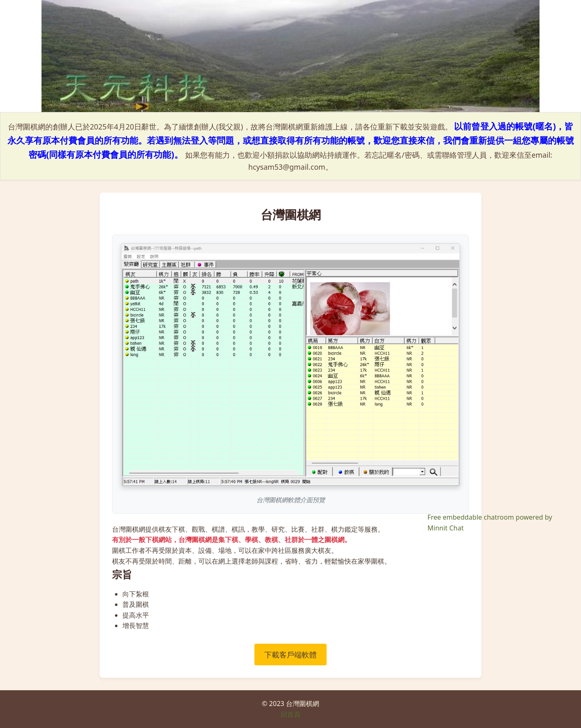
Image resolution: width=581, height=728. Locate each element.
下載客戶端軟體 (290, 655)
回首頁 (290, 714)
